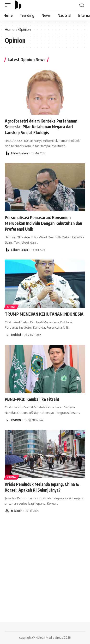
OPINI (11, 307)
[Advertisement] (45, 568)
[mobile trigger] (9, 5)
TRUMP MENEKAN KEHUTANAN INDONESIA (44, 314)
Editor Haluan (19, 153)
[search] (82, 5)
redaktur (16, 511)
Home (10, 29)
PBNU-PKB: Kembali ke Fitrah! (32, 399)
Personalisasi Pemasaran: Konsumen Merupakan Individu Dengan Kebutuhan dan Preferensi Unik (43, 223)
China (12, 477)
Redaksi (16, 335)
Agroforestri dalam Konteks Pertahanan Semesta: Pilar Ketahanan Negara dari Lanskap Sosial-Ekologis (41, 127)
